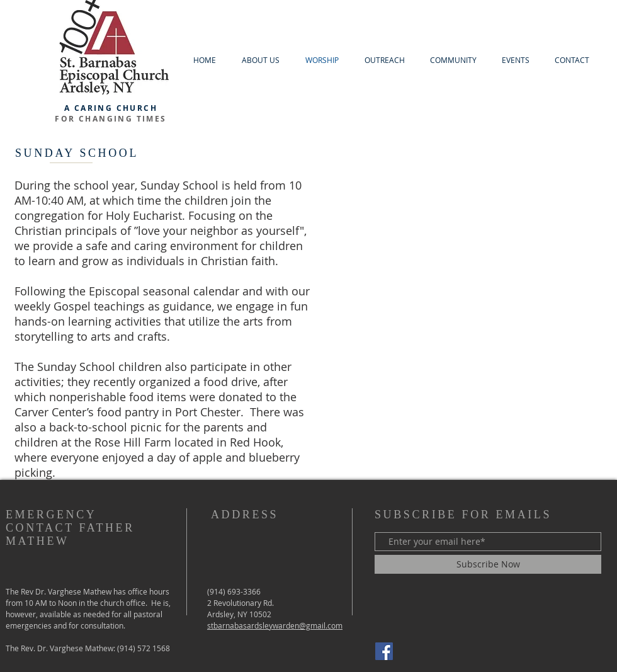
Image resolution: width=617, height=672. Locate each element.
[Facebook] (384, 651)
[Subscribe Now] (488, 564)
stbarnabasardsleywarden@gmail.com (275, 625)
